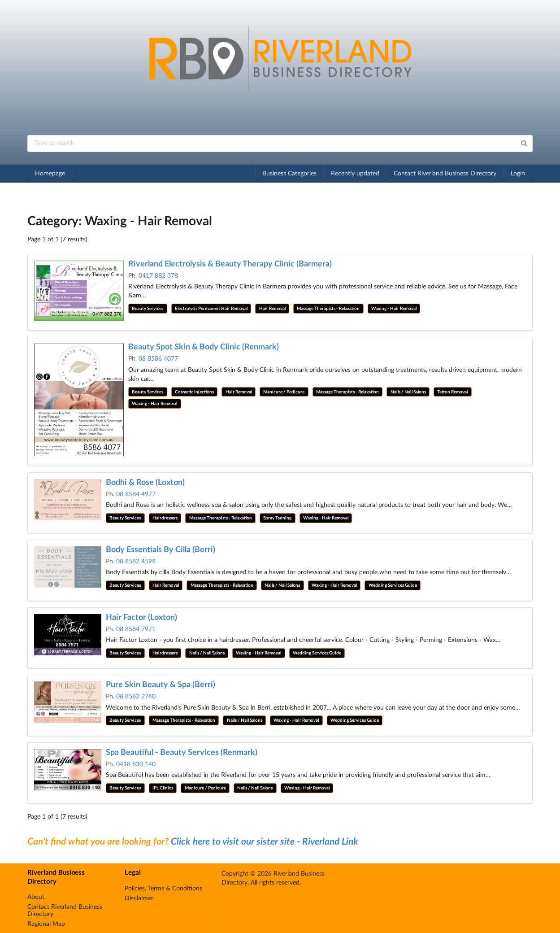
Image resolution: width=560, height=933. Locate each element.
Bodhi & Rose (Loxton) (145, 483)
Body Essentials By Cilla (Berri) (161, 550)
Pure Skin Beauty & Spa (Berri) (161, 685)
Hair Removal (272, 309)
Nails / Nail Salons (408, 392)
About (36, 897)
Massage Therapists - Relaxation (328, 309)
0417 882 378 (158, 276)
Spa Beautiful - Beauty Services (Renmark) (182, 753)
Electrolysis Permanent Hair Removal (211, 309)
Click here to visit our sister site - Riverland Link (265, 842)
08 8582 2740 (136, 697)
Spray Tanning (277, 518)
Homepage (50, 174)
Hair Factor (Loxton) (141, 618)
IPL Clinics (163, 788)
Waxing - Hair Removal (394, 309)
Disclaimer (139, 898)
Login (518, 174)
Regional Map (46, 924)
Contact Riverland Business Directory (445, 174)
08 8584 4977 (136, 494)
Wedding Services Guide (393, 585)
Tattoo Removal (452, 392)
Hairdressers (165, 518)
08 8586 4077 (158, 359)
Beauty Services (148, 309)
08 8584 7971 (136, 629)
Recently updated (355, 174)
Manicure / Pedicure (284, 392)
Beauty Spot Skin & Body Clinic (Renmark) (204, 347)
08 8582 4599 (136, 562)
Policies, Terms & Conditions (163, 889)
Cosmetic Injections (194, 392)
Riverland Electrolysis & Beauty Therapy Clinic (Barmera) (230, 264)
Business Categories (289, 174)
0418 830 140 (136, 764)
